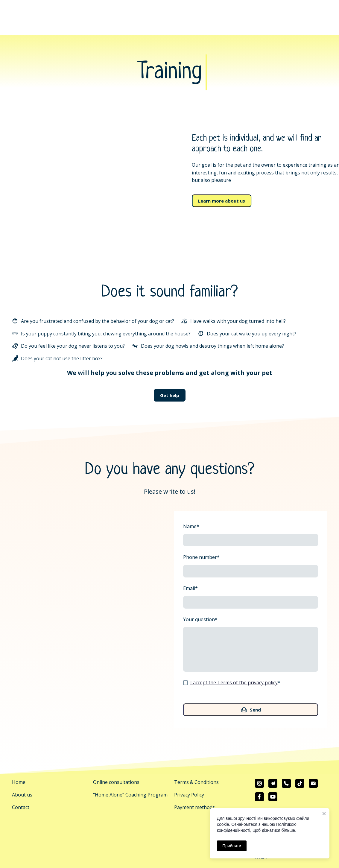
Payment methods (194, 807)
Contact (21, 807)
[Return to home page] (169, 10)
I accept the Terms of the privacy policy (234, 682)
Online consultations (116, 782)
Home (19, 782)
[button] (222, 201)
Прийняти (232, 846)
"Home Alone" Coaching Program (130, 795)
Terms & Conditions (196, 782)
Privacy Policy (189, 795)
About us (22, 795)
